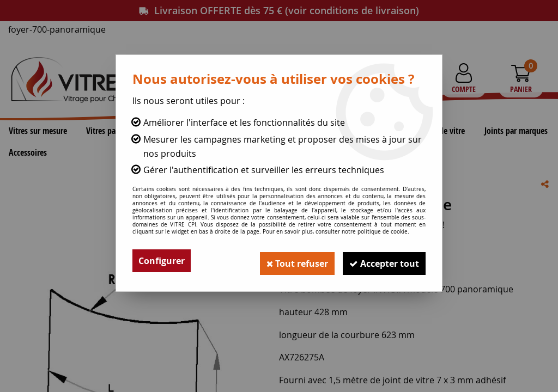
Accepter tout (382, 261)
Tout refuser (290, 261)
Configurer (162, 261)
